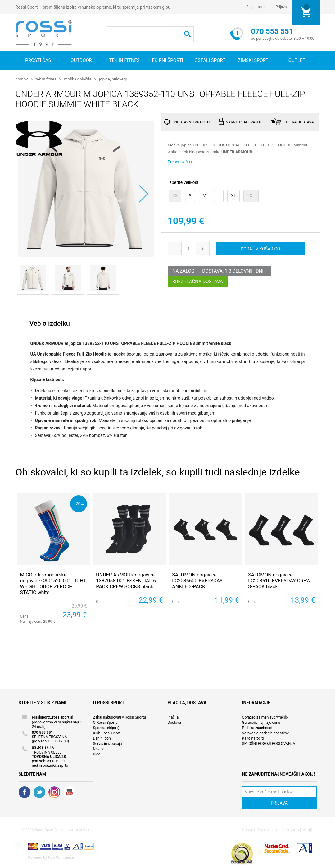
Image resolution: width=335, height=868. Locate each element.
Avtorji (307, 829)
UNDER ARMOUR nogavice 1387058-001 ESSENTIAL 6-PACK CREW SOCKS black (127, 580)
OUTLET (297, 60)
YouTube (69, 792)
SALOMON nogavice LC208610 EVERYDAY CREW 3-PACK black (279, 580)
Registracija (256, 7)
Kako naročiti (253, 738)
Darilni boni (102, 738)
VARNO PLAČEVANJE (244, 122)
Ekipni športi (167, 60)
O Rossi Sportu (105, 722)
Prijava (281, 7)
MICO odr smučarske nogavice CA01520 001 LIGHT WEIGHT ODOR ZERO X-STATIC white (53, 583)
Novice (99, 749)
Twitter (39, 792)
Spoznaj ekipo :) (106, 728)
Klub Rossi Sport (107, 733)
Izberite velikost (183, 182)
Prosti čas (38, 60)
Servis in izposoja (108, 743)
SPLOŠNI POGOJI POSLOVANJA (269, 743)
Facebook (25, 792)
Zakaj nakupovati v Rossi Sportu (120, 717)
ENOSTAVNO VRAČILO (191, 122)
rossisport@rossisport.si (53, 717)
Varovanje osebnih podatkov (265, 733)
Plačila (173, 717)
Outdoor (81, 60)
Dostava (174, 722)
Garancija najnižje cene (261, 722)
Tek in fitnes (124, 60)
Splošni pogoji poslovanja (278, 829)
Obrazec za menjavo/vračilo (265, 717)
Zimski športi (254, 60)
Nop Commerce (61, 857)
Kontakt (249, 829)
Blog (97, 754)
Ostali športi (211, 60)
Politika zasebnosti (258, 728)
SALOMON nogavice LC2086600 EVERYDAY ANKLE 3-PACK (197, 580)
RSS (54, 792)
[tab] (50, 325)
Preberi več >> (180, 161)
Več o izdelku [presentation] (50, 323)
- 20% (78, 503)
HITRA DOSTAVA (300, 122)
